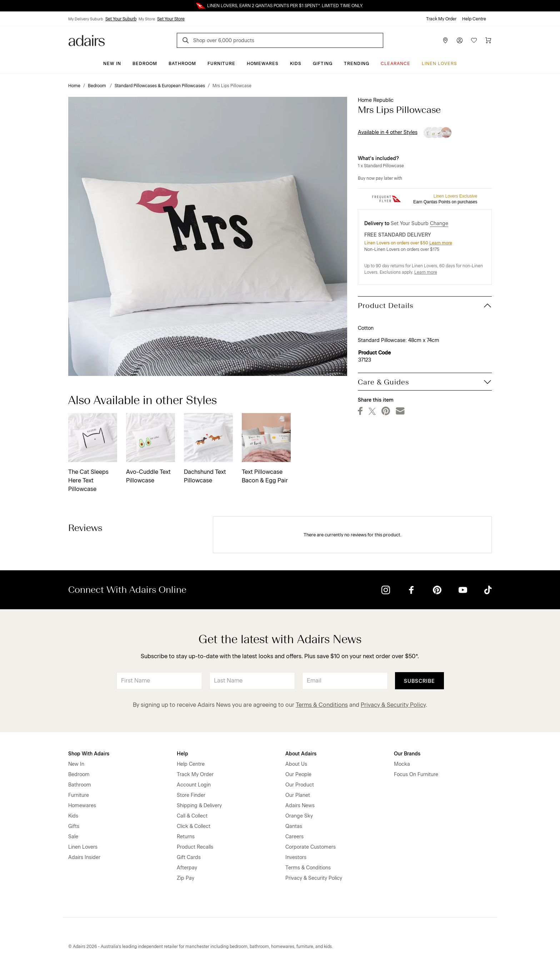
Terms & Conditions (322, 705)
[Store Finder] (445, 40)
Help (182, 754)
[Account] (460, 40)
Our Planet (298, 795)
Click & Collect (194, 826)
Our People (298, 775)
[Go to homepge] (87, 40)
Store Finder (191, 795)
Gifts (74, 826)
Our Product (300, 785)
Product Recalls (195, 847)
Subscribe (419, 681)
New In (112, 64)
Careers (294, 837)
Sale (73, 837)
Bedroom (145, 64)
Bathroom (182, 64)
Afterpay (187, 868)
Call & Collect (192, 816)
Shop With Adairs (89, 754)
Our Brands (407, 754)
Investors (296, 857)
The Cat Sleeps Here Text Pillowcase (88, 480)
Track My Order (441, 19)
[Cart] (488, 40)
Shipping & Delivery (199, 806)
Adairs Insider (84, 857)
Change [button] (439, 224)
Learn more (441, 243)
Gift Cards (189, 857)
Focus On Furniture (416, 775)
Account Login (194, 785)
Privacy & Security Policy (393, 705)
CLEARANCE (396, 64)
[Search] (187, 41)
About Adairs (301, 754)
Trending (357, 64)
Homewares (263, 64)
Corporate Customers (311, 847)
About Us (296, 764)
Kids (296, 64)
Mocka (402, 764)
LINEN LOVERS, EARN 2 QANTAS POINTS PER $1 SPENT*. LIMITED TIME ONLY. (285, 6)
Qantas (294, 826)
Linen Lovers (439, 64)
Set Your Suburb (121, 19)
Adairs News (300, 806)
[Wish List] (474, 40)
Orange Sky (299, 816)
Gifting (323, 64)
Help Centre (474, 19)
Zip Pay (186, 878)
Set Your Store (171, 19)
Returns (186, 837)
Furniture (221, 64)
